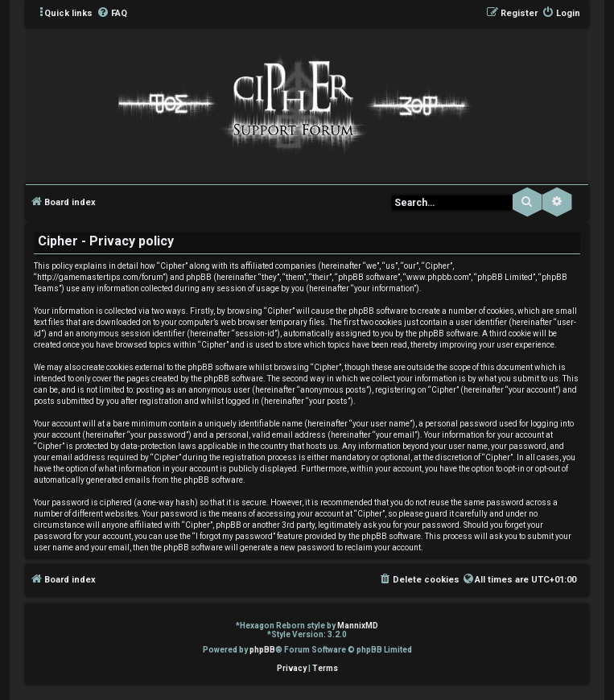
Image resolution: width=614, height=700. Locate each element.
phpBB (262, 650)
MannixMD (358, 626)
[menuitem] (112, 14)
